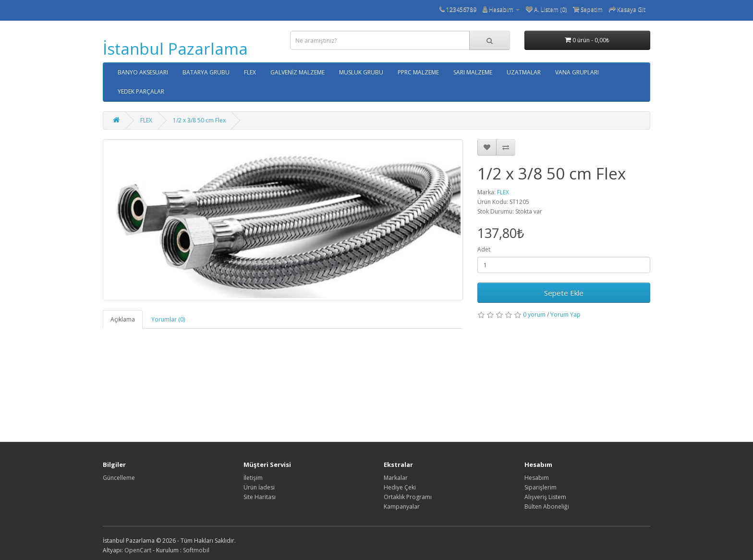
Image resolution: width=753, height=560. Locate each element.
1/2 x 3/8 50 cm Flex (199, 120)
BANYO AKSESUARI (143, 72)
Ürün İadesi (259, 487)
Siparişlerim (540, 487)
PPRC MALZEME (418, 72)
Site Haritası (260, 497)
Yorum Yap (565, 315)
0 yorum (534, 315)
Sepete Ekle (564, 293)
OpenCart (138, 550)
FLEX (250, 72)
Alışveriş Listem (545, 497)
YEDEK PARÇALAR (141, 91)
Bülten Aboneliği (547, 506)
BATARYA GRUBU (206, 72)
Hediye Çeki (400, 487)
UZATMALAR (524, 72)
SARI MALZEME (473, 72)
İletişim (253, 478)
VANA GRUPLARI (577, 72)
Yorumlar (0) (168, 319)
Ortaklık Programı (408, 497)
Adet (484, 249)
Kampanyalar (402, 506)
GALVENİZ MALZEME (298, 72)
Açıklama (123, 319)
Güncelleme (119, 478)
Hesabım (537, 478)
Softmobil (196, 550)
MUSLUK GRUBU (361, 72)
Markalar (396, 478)
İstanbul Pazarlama (175, 49)
